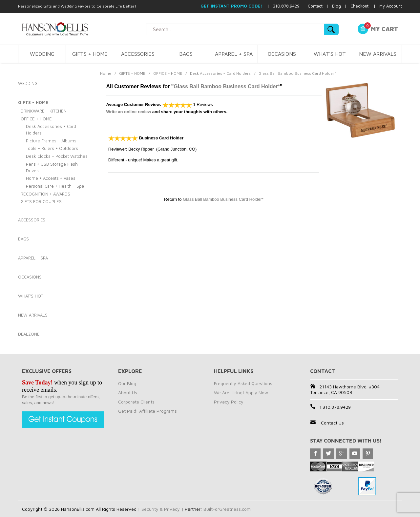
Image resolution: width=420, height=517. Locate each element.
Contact (315, 6)
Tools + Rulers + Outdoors (52, 148)
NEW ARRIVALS (378, 54)
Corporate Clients (136, 402)
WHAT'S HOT (330, 54)
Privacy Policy (229, 402)
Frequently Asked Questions (243, 383)
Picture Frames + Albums (51, 141)
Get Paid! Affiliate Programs (147, 411)
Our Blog (127, 383)
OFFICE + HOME (168, 73)
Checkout (359, 6)
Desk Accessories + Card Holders (220, 73)
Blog (336, 6)
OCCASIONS (282, 54)
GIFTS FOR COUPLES (41, 201)
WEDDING (42, 54)
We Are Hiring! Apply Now (241, 393)
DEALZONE (29, 334)
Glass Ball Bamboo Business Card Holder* (227, 86)
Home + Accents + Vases (51, 178)
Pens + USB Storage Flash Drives (52, 167)
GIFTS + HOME (90, 54)
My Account (391, 6)
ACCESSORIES (138, 54)
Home (106, 73)
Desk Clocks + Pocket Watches (57, 156)
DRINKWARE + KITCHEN (44, 111)
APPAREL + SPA (234, 54)
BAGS (186, 54)
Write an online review (128, 112)
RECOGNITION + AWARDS (45, 194)
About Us (128, 393)
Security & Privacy (161, 509)
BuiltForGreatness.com (227, 509)
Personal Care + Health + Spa (55, 186)
